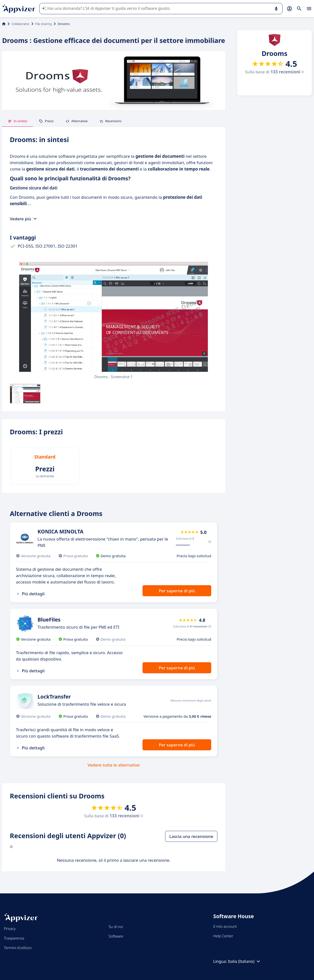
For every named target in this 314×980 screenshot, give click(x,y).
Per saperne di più (177, 591)
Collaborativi (20, 24)
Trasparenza (14, 938)
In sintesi (18, 121)
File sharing (44, 24)
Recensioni (110, 121)
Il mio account (225, 926)
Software (116, 936)
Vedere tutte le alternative (114, 765)
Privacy (10, 928)
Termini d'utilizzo (18, 948)
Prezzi (46, 121)
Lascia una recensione (191, 836)
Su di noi (116, 927)
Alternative (77, 121)
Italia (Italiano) (245, 961)
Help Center (223, 936)
